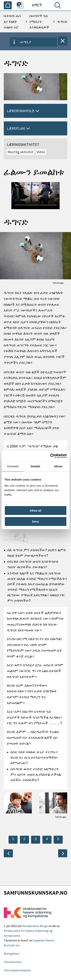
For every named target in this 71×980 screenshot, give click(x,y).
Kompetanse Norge (35, 926)
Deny (35, 521)
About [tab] (58, 466)
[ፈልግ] (59, 6)
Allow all (35, 511)
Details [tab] (36, 466)
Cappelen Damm (43, 940)
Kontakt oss (12, 945)
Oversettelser (13, 962)
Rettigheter (12, 954)
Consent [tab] (13, 466)
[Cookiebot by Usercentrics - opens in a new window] (51, 456)
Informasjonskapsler (17, 970)
